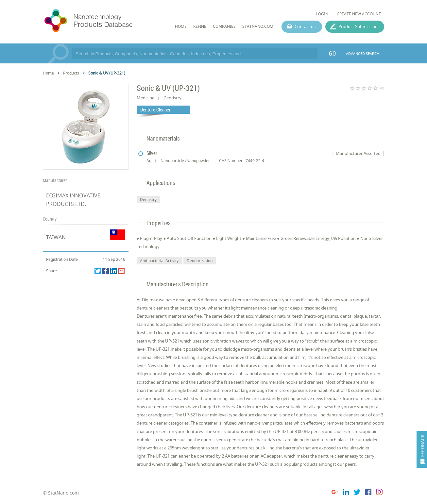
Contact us (305, 26)
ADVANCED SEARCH (363, 53)
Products (71, 73)
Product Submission (358, 26)
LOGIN (322, 14)
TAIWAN (56, 237)
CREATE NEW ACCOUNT (359, 14)
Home (48, 73)
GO (332, 53)
